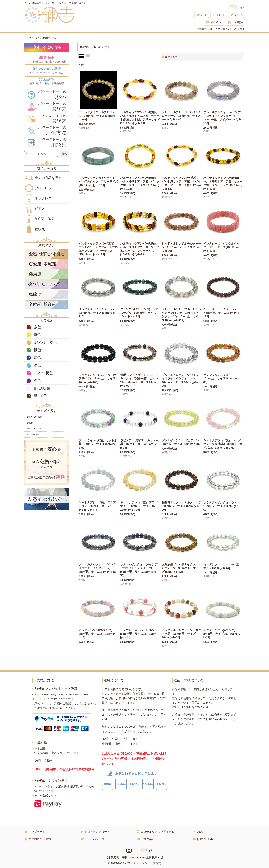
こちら (187, 707)
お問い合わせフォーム (220, 719)
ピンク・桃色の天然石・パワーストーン (47, 373)
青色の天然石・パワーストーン (47, 358)
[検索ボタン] (64, 154)
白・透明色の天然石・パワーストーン (47, 388)
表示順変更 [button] (170, 57)
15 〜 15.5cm (35, 417)
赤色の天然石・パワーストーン (47, 327)
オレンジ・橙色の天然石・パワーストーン (47, 342)
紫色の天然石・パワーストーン (47, 381)
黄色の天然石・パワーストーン (47, 335)
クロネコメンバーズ (123, 727)
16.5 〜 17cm (35, 428)
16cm (30, 423)
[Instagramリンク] (129, 850)
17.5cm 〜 (33, 434)
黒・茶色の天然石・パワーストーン (47, 396)
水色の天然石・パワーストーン (47, 365)
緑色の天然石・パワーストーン (47, 350)
